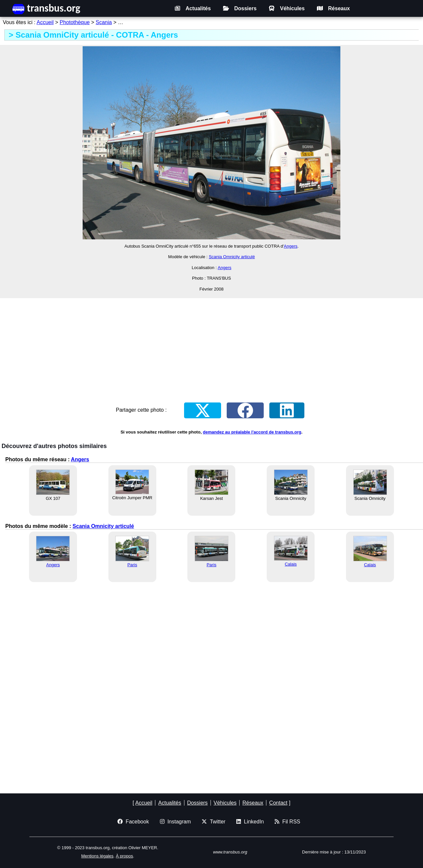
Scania (104, 22)
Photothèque (75, 22)
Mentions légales (97, 856)
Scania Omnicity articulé (232, 257)
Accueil (45, 22)
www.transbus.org (230, 852)
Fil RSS (287, 822)
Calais (291, 564)
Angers (291, 246)
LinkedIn (250, 822)
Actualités (193, 8)
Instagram (175, 822)
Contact (278, 803)
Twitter (213, 822)
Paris (132, 565)
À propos (124, 856)
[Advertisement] (211, 346)
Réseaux (333, 8)
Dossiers (240, 8)
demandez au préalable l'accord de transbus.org (252, 432)
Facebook (133, 822)
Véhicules (287, 8)
